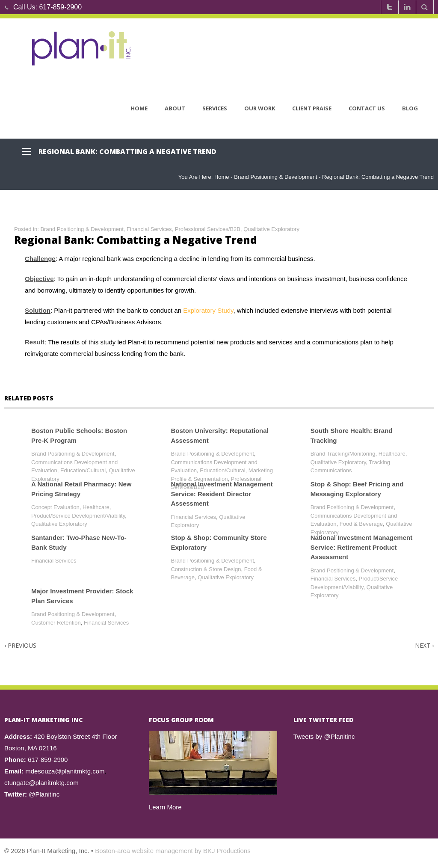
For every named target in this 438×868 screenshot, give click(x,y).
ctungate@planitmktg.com (41, 783)
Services (215, 108)
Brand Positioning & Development (275, 177)
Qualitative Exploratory (271, 229)
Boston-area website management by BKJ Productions (173, 851)
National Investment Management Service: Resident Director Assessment (222, 494)
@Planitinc (44, 794)
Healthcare (392, 454)
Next (424, 645)
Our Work (260, 108)
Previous (20, 645)
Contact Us (367, 108)
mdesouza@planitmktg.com (65, 771)
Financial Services (149, 229)
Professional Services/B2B (208, 229)
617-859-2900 (60, 7)
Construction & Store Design (206, 569)
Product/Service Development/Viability (78, 516)
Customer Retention (56, 623)
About (175, 108)
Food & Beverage (361, 524)
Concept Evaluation (55, 507)
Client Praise (312, 108)
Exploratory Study (208, 310)
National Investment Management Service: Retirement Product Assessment (361, 547)
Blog (410, 108)
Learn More (165, 807)
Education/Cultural (83, 470)
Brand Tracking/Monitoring (343, 454)
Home (139, 108)
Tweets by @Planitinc (324, 736)
